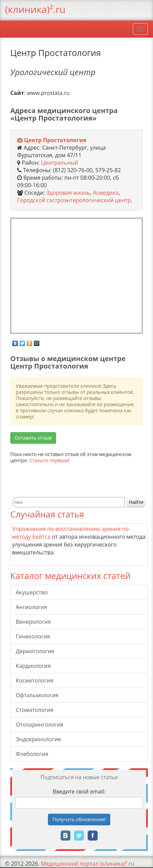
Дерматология (35, 651)
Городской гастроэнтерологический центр (74, 200)
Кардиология (33, 666)
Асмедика (106, 193)
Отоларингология (40, 725)
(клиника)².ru (35, 9)
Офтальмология (37, 695)
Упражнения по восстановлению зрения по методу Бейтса (70, 533)
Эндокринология (38, 739)
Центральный (60, 163)
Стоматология (35, 710)
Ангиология (31, 607)
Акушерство (32, 592)
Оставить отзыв (33, 438)
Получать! (79, 819)
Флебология (32, 754)
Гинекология (33, 636)
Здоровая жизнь (68, 193)
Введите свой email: (79, 791)
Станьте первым (49, 460)
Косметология (35, 680)
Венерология (33, 622)
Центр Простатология (55, 140)
